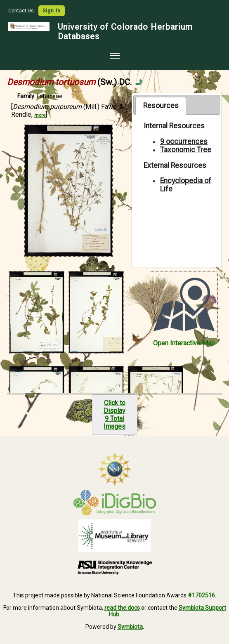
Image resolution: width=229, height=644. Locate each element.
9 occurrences (184, 142)
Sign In (52, 11)
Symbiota (130, 627)
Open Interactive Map (184, 343)
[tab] (161, 106)
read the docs (122, 608)
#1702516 (201, 595)
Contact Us (22, 11)
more (40, 115)
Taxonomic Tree (186, 150)
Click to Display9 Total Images (114, 415)
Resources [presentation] (161, 106)
